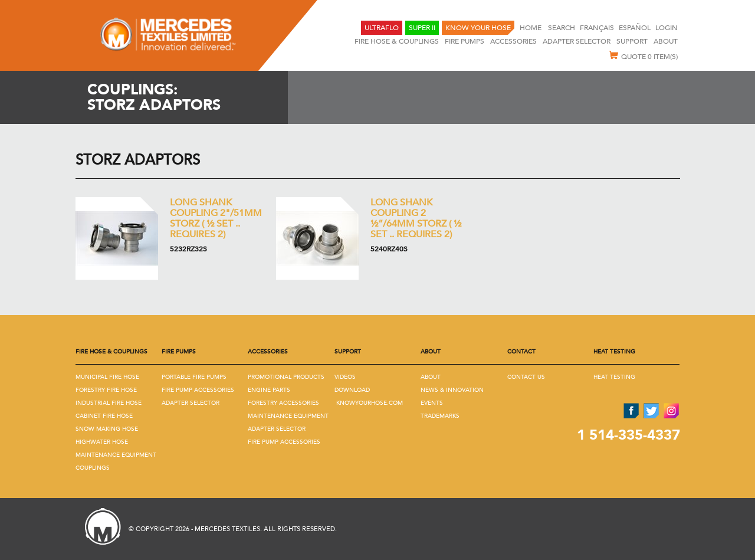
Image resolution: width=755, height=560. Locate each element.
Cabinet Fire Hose (104, 416)
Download (352, 390)
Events (432, 403)
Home (531, 28)
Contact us (526, 377)
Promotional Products (286, 377)
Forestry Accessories (283, 403)
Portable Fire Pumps (194, 377)
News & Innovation (452, 390)
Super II (422, 28)
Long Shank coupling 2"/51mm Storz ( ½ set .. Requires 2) (216, 218)
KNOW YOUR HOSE (478, 28)
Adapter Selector (191, 403)
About (666, 41)
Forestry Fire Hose (106, 390)
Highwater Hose (102, 442)
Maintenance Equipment (116, 455)
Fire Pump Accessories (198, 390)
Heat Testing (614, 377)
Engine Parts (269, 390)
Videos (345, 377)
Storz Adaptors (138, 160)
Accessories (513, 41)
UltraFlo (382, 28)
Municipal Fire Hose (107, 377)
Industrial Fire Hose (109, 403)
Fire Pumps (465, 41)
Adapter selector (577, 41)
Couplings (93, 468)
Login (667, 28)
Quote (644, 56)
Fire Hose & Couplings (397, 41)
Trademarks (440, 416)
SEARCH (562, 28)
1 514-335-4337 (628, 435)
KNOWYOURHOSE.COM (370, 403)
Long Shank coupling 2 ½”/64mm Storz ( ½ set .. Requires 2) (416, 218)
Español (635, 28)
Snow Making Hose (107, 429)
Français (597, 28)
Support (632, 41)
